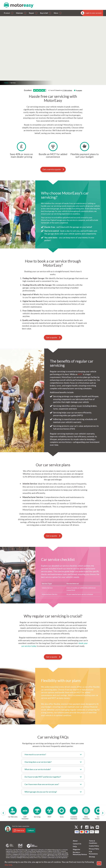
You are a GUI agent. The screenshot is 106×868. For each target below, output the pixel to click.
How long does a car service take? (38, 762)
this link (8, 865)
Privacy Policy (94, 849)
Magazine (77, 849)
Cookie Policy (94, 846)
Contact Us (77, 844)
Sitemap (92, 857)
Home (6, 83)
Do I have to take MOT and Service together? (43, 777)
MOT (80, 374)
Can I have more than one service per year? (42, 784)
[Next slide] (103, 813)
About (75, 841)
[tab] (53, 755)
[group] (13, 813)
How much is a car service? (35, 754)
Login (22, 65)
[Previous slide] (3, 813)
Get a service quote (53, 169)
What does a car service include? (38, 769)
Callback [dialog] (31, 830)
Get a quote (27, 60)
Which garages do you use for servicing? (41, 792)
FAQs (75, 846)
